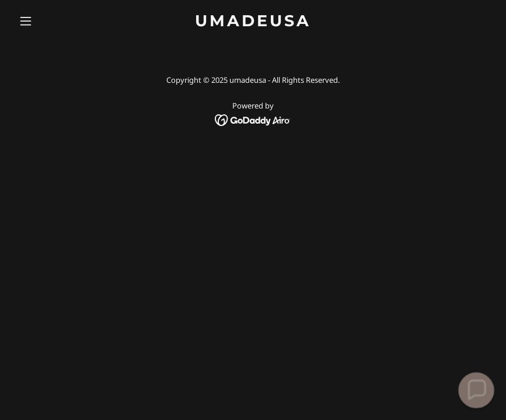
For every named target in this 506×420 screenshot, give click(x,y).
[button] (50, 21)
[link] (253, 23)
